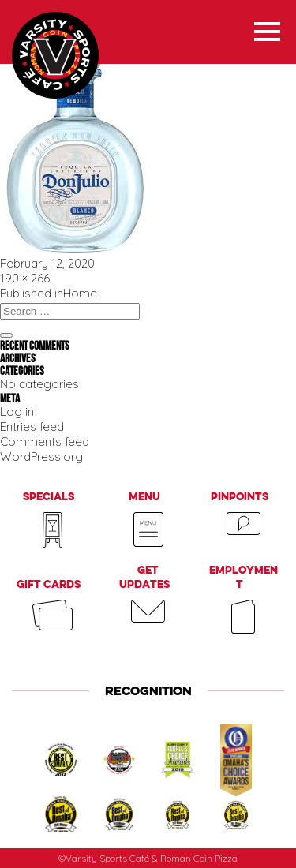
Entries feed (32, 427)
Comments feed (45, 441)
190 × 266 (25, 278)
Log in (17, 412)
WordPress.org (41, 456)
